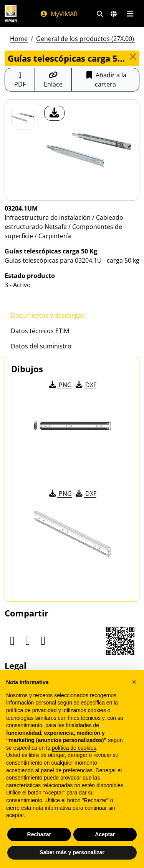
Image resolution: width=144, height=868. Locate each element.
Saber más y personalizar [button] (72, 852)
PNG (60, 385)
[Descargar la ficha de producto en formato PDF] (20, 80)
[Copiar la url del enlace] (53, 80)
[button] (134, 682)
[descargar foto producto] (54, 113)
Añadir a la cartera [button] (105, 80)
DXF (85, 385)
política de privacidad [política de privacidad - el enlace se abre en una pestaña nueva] (31, 710)
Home (19, 39)
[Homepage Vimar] (11, 14)
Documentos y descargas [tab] (47, 315)
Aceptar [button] (105, 834)
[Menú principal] (130, 14)
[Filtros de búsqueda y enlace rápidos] (100, 14)
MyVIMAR (59, 14)
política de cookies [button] (74, 748)
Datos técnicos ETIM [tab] (40, 331)
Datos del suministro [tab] (41, 346)
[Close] (133, 57)
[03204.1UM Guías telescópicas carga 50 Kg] (23, 118)
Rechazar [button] (39, 834)
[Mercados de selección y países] (114, 14)
